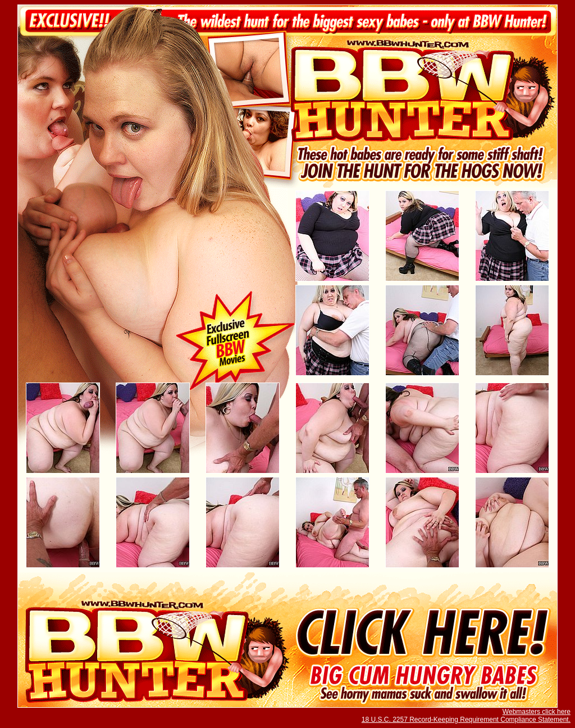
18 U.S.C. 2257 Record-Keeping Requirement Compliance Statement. (466, 720)
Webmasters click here (537, 712)
